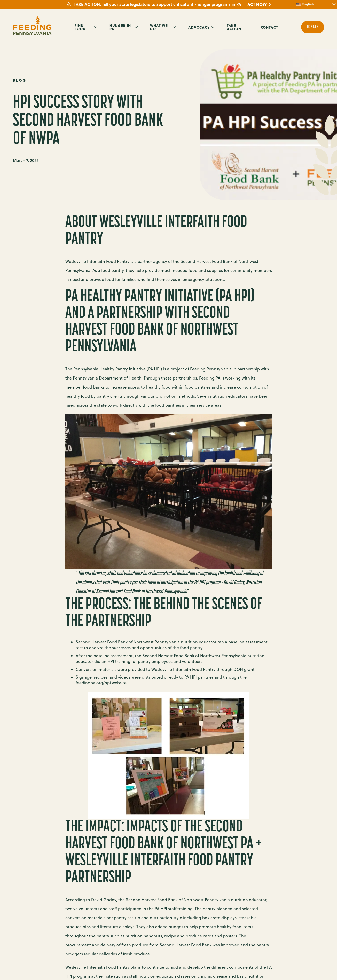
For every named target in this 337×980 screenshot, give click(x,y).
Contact (269, 27)
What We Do (159, 27)
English (305, 4)
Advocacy (199, 27)
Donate (313, 27)
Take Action (234, 27)
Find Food (80, 27)
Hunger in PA (120, 27)
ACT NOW (257, 4)
